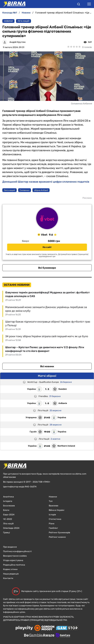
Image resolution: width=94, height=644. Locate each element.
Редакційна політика (14, 565)
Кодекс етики (10, 569)
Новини (8, 21)
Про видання (10, 547)
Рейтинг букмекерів (59, 533)
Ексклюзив (9, 506)
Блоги (6, 510)
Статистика (55, 519)
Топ (51, 501)
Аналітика (8, 497)
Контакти (8, 578)
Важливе (54, 506)
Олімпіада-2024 (11, 528)
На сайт (47, 247)
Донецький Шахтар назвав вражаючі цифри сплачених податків (46, 182)
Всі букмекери (47, 268)
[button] (79, 5)
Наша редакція (11, 574)
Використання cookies (15, 556)
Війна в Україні (56, 510)
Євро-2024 (9, 515)
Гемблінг (53, 528)
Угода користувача (13, 560)
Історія (52, 515)
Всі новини (47, 366)
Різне (52, 524)
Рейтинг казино (57, 537)
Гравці (6, 533)
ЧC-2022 (8, 519)
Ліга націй (23, 21)
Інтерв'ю (8, 501)
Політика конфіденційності (17, 551)
